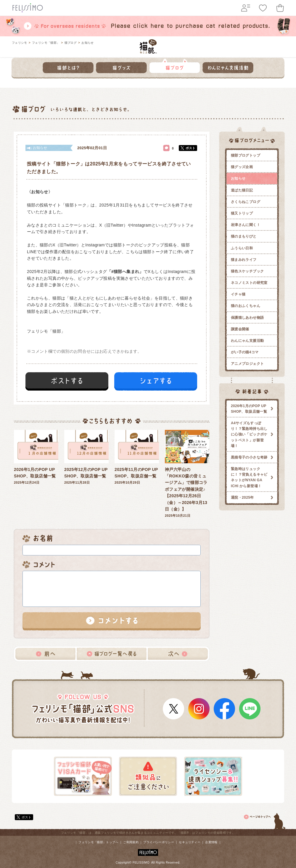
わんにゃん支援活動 (247, 341)
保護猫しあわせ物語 (247, 318)
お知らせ (87, 43)
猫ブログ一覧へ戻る (112, 654)
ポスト (190, 148)
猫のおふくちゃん (246, 306)
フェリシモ (20, 43)
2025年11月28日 (86, 457)
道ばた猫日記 (242, 190)
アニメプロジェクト (247, 364)
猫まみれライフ (244, 260)
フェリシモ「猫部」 (46, 43)
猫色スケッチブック (247, 271)
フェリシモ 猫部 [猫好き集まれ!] (148, 46)
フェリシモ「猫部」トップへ (98, 842)
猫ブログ (71, 43)
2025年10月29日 (137, 457)
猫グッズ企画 (242, 167)
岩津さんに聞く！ (246, 225)
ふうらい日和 (242, 248)
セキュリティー (190, 842)
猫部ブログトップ (246, 155)
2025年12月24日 (36, 457)
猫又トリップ (242, 213)
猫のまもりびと (244, 236)
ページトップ (265, 820)
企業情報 (211, 842)
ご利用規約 (131, 842)
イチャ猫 (238, 294)
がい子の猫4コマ (245, 352)
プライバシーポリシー (159, 842)
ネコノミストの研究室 (249, 283)
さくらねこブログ (246, 202)
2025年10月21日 (187, 474)
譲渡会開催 (240, 329)
